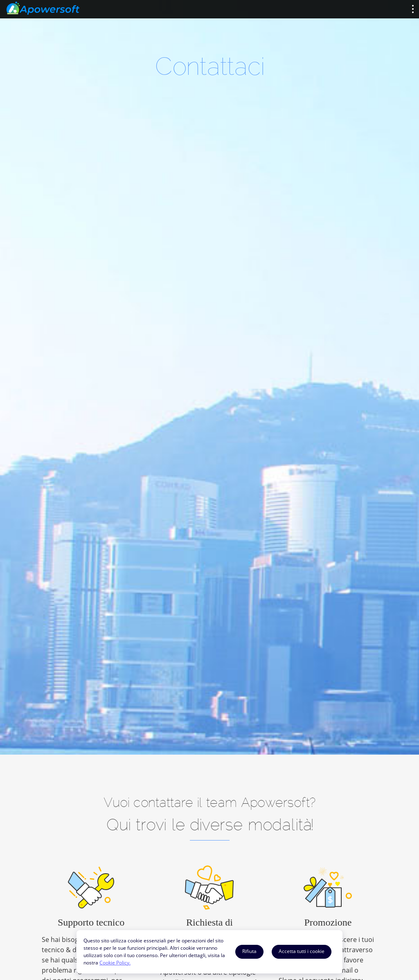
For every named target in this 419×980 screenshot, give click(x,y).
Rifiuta (249, 951)
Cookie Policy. (115, 963)
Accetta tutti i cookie (302, 951)
